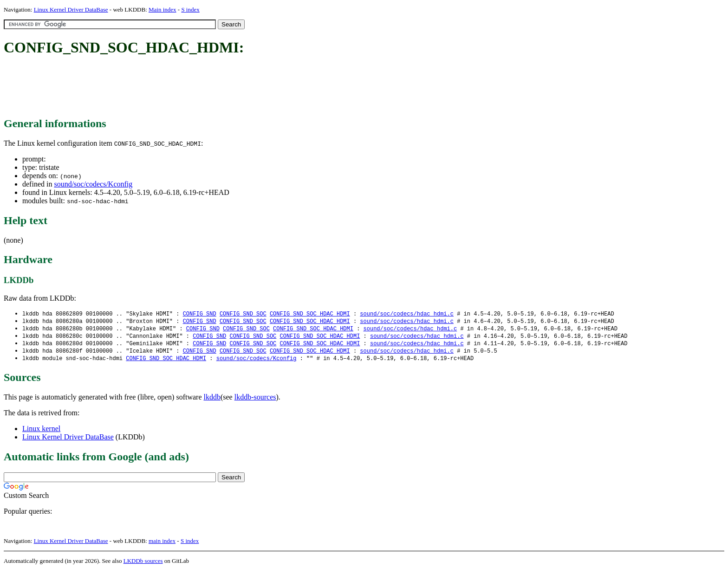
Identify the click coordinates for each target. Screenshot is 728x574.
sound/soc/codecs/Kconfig (93, 184)
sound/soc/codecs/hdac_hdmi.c (407, 314)
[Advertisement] (173, 87)
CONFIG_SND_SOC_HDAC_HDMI (310, 314)
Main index (162, 10)
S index (190, 10)
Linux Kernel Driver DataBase (71, 10)
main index (162, 544)
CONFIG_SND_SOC (243, 314)
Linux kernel (41, 432)
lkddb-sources (255, 400)
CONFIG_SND (200, 314)
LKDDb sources (143, 564)
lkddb (212, 400)
